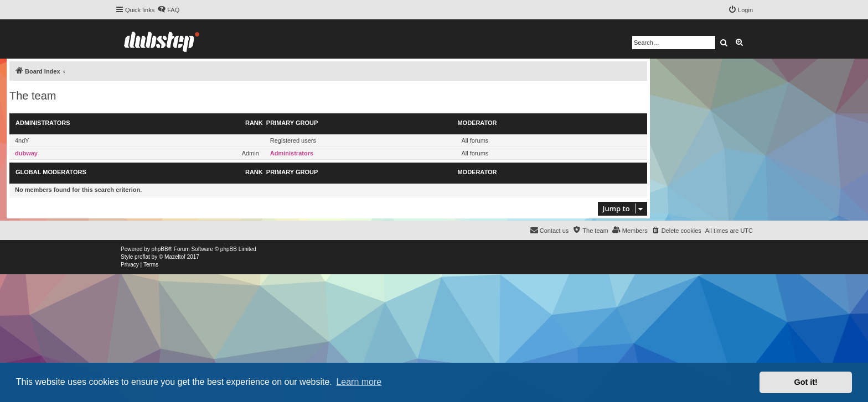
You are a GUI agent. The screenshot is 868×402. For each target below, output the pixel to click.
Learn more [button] (359, 382)
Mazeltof (175, 257)
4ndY (22, 140)
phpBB (160, 249)
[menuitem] (168, 10)
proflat (142, 257)
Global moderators (51, 172)
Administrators (43, 123)
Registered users (293, 140)
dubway (26, 153)
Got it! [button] (806, 382)
